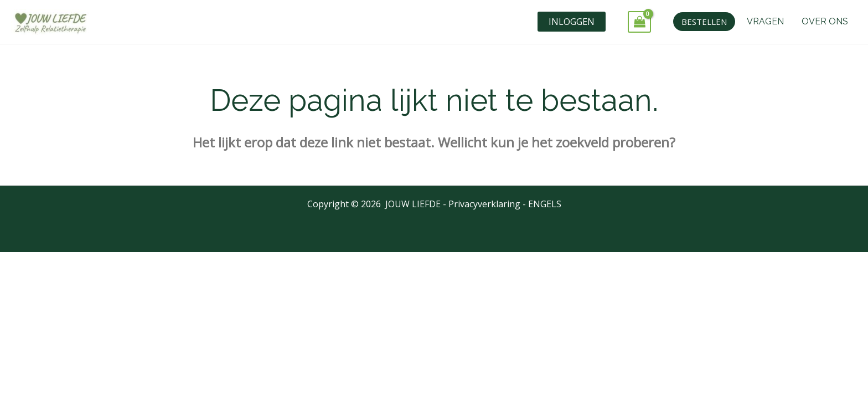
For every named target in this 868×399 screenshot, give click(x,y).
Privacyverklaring (484, 204)
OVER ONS (825, 21)
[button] (704, 22)
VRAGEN (765, 21)
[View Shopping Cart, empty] (639, 22)
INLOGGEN (572, 22)
